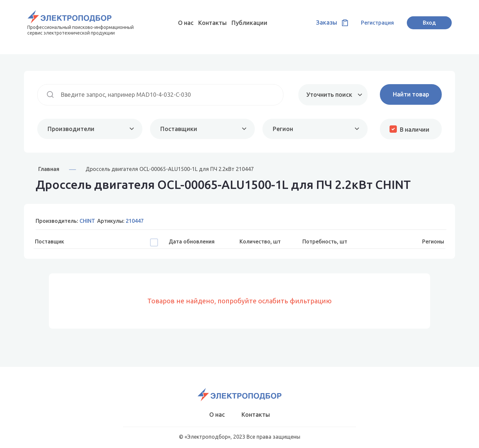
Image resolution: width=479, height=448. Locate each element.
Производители (71, 129)
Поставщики (179, 129)
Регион (283, 129)
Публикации (249, 23)
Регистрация (377, 23)
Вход (429, 23)
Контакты (213, 23)
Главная (49, 169)
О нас (186, 23)
